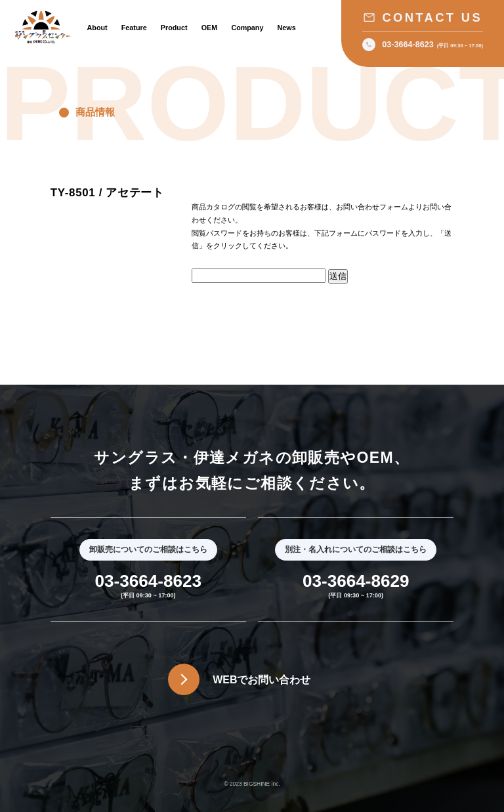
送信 (338, 276)
